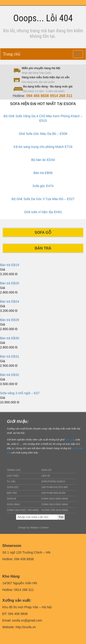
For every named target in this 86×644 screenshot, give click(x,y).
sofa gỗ (69, 440)
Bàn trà (12, 493)
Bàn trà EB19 (10, 265)
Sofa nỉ (11, 499)
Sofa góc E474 (43, 186)
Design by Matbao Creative (34, 527)
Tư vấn (11, 482)
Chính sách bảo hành (55, 504)
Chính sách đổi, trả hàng (23, 510)
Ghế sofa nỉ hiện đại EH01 (43, 212)
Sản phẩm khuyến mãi (54, 487)
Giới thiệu (13, 476)
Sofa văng (13, 504)
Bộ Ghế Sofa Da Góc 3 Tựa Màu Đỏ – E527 (43, 199)
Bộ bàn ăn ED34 (43, 160)
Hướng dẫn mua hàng (55, 510)
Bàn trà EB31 (10, 356)
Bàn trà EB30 (10, 338)
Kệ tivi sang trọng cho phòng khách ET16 (43, 147)
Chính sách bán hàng (55, 499)
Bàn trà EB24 (10, 302)
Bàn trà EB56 (43, 173)
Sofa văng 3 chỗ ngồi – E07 (20, 393)
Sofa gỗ (46, 470)
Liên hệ (46, 476)
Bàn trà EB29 (10, 320)
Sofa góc (13, 487)
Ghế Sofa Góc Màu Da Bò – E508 (43, 134)
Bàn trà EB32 (10, 375)
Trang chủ (12, 54)
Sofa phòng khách (53, 482)
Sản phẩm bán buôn (53, 493)
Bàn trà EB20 (10, 283)
